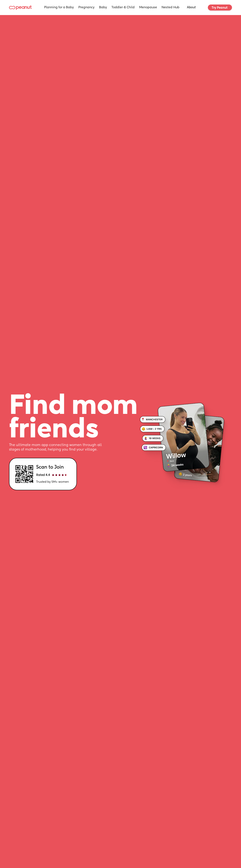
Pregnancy (86, 8)
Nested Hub (170, 8)
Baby (103, 8)
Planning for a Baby (59, 8)
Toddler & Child (123, 8)
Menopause (148, 8)
